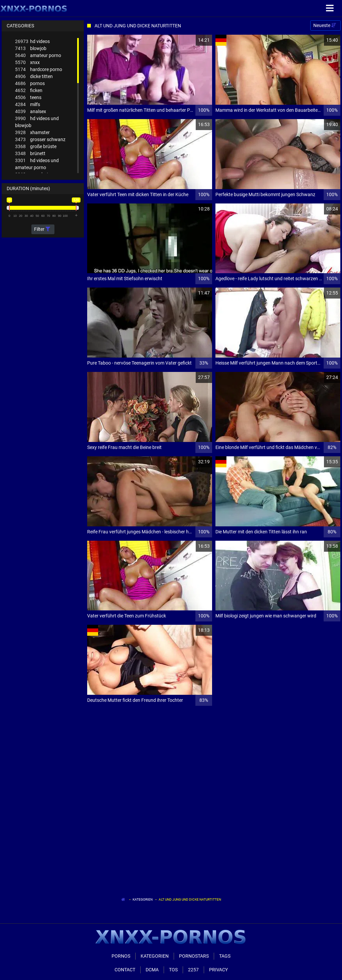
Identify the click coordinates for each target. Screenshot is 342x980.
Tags (225, 956)
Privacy (218, 970)
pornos (30, 84)
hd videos (32, 42)
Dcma (152, 970)
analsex (31, 112)
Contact (125, 970)
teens (28, 98)
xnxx (27, 63)
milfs (28, 105)
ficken (29, 91)
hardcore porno (39, 70)
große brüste (36, 147)
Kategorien (143, 899)
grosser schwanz (40, 140)
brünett (30, 154)
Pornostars (194, 956)
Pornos (121, 956)
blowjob (31, 49)
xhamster (32, 133)
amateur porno (38, 56)
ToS (173, 970)
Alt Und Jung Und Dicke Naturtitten (190, 899)
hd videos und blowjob (37, 122)
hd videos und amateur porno (37, 164)
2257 (193, 970)
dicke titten (34, 77)
